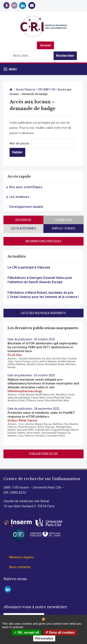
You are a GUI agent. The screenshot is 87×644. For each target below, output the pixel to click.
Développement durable (26, 207)
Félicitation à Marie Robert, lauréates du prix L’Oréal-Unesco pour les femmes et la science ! (43, 295)
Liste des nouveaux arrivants (43, 313)
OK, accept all (26, 633)
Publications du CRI (43, 454)
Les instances (19, 197)
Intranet (45, 45)
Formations (63, 220)
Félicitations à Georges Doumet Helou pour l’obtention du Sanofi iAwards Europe (40, 280)
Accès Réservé (26, 90)
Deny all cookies (60, 633)
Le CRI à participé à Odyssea (29, 267)
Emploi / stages (64, 228)
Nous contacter (20, 567)
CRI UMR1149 (46, 90)
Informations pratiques (43, 241)
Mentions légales (21, 557)
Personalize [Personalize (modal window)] (44, 638)
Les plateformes (23, 228)
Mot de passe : (42, 143)
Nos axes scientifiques (26, 187)
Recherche (23, 220)
